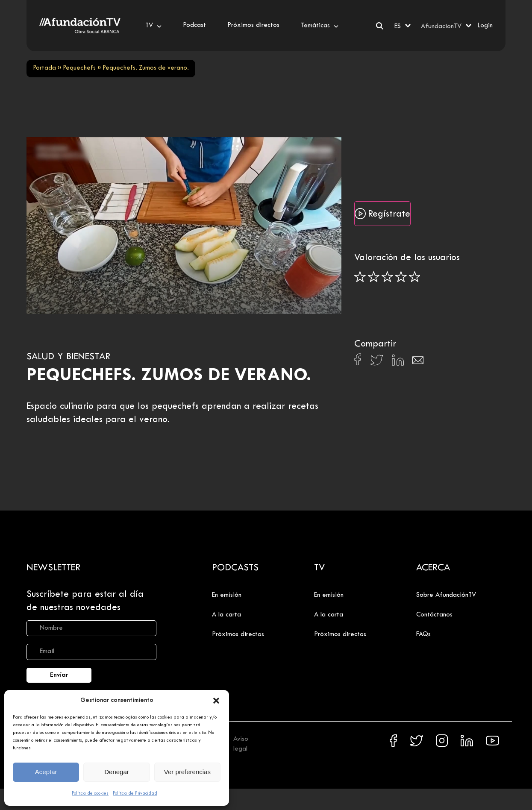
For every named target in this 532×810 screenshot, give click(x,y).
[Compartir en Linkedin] (398, 362)
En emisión (227, 595)
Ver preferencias (187, 772)
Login (485, 26)
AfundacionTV (441, 26)
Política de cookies (90, 793)
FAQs (423, 634)
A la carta (226, 615)
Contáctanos (434, 615)
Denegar (117, 772)
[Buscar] (380, 26)
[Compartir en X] (377, 362)
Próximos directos (238, 634)
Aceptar (46, 772)
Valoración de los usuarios (407, 258)
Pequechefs (79, 68)
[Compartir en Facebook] (358, 362)
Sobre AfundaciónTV (446, 595)
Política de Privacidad (135, 793)
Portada (44, 68)
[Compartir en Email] (418, 362)
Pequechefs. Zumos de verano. (169, 376)
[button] (216, 701)
